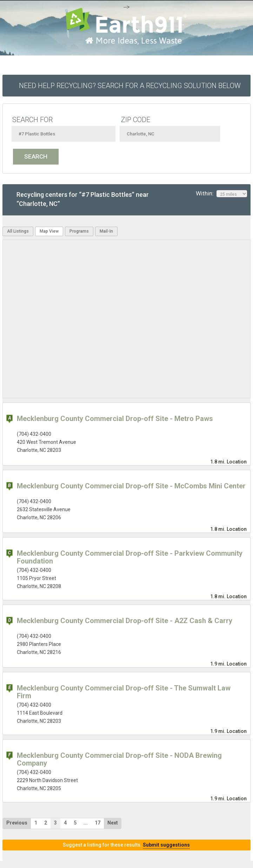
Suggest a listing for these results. (126, 845)
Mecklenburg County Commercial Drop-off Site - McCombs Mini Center (131, 486)
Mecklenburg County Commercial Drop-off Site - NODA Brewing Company (119, 759)
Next (113, 823)
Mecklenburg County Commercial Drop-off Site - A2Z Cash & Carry (125, 621)
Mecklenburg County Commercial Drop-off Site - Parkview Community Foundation (130, 557)
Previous (17, 823)
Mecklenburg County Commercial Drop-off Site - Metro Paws (115, 419)
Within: (221, 194)
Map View (49, 231)
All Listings (18, 231)
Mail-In (106, 231)
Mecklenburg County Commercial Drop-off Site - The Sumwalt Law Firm (124, 692)
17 (98, 823)
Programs (79, 231)
